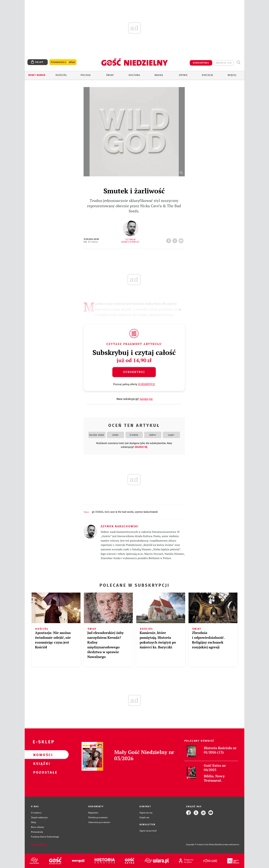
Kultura (134, 75)
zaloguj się (224, 63)
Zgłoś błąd (39, 845)
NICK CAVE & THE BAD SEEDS (119, 512)
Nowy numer (37, 75)
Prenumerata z (63, 62)
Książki (41, 763)
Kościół (61, 75)
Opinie (183, 75)
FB (169, 240)
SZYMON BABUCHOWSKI (146, 512)
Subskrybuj (134, 372)
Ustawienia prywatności (99, 822)
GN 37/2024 (91, 242)
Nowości (41, 755)
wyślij (182, 240)
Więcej (232, 75)
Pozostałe (41, 772)
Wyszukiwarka (238, 62)
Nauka (159, 75)
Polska (86, 75)
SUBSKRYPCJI (146, 384)
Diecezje (207, 75)
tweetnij (176, 240)
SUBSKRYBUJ (201, 63)
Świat (110, 75)
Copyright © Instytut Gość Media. (200, 845)
